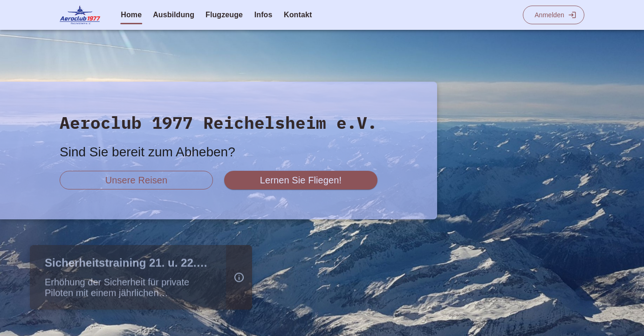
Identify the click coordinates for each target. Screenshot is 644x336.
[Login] (554, 15)
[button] (239, 279)
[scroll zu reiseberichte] (136, 180)
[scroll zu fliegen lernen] (301, 180)
